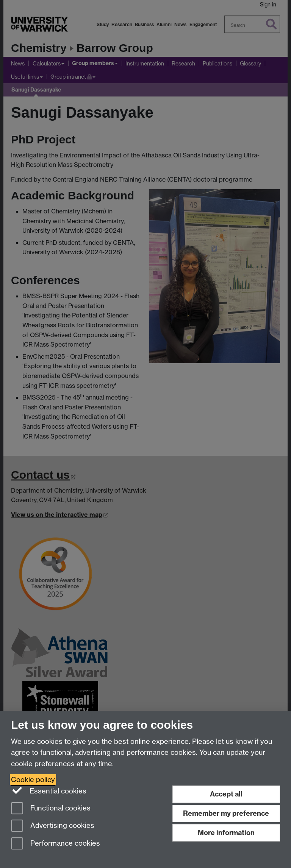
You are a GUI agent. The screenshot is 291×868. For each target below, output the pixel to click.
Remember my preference (226, 813)
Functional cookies (51, 809)
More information (226, 833)
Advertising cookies (53, 826)
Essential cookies (49, 790)
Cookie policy (33, 780)
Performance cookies (56, 844)
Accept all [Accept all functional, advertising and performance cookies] (226, 794)
